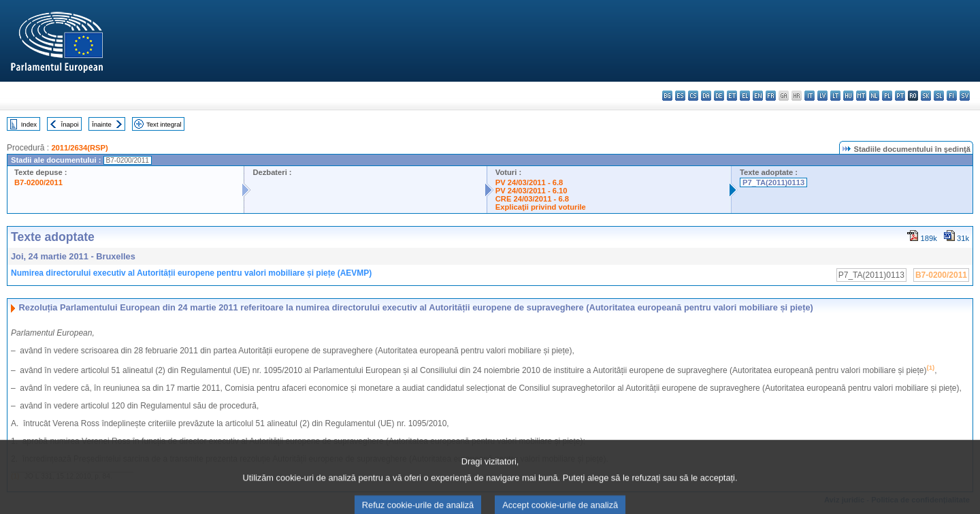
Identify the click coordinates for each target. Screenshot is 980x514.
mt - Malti (861, 96)
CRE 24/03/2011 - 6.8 (532, 199)
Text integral (164, 124)
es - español (680, 96)
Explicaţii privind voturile (541, 207)
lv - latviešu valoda (822, 96)
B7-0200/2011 (38, 182)
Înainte (102, 124)
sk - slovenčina (926, 96)
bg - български (667, 96)
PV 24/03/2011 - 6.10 (532, 191)
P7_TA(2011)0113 (773, 182)
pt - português (900, 96)
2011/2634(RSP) (79, 148)
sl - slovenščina (939, 96)
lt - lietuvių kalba (835, 96)
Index (29, 124)
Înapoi (70, 124)
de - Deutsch (719, 96)
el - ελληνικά (745, 96)
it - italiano (810, 96)
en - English (758, 96)
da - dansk (706, 96)
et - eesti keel (732, 96)
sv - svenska (965, 96)
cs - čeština (693, 96)
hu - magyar (848, 96)
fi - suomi (952, 96)
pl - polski (887, 96)
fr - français (771, 96)
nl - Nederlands (874, 96)
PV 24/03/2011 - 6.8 (529, 182)
